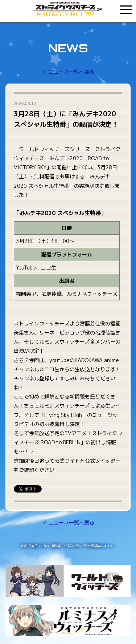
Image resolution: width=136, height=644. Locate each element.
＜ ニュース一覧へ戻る (68, 72)
